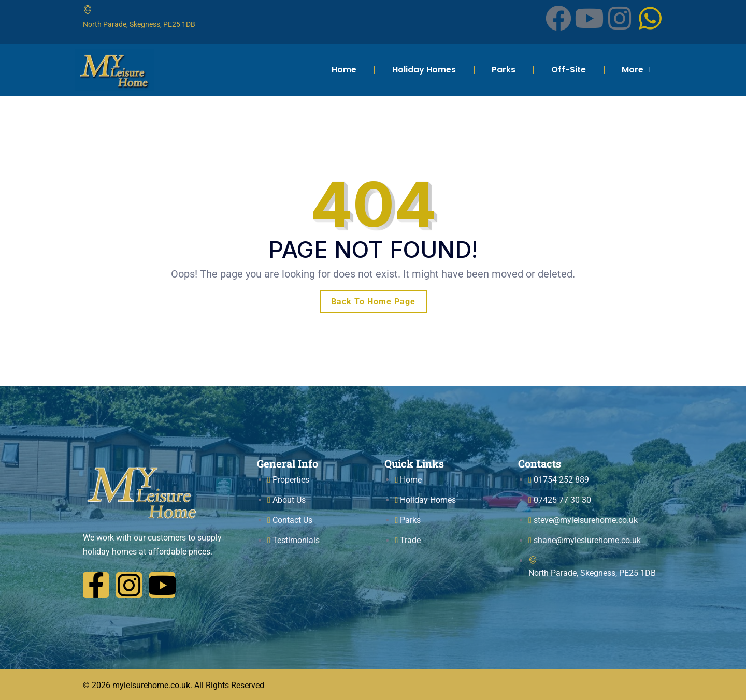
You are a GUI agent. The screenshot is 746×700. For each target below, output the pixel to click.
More (637, 70)
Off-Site (569, 70)
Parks (504, 70)
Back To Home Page (373, 302)
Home (344, 70)
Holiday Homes (424, 70)
